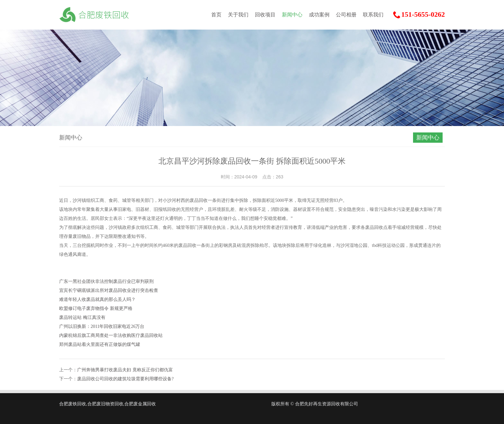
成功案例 (319, 15)
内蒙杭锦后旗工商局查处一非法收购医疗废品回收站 (111, 335)
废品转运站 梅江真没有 (82, 317)
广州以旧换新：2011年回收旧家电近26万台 (102, 326)
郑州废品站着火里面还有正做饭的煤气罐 (100, 344)
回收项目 (265, 15)
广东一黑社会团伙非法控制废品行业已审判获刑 (106, 281)
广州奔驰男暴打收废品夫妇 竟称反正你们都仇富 (125, 370)
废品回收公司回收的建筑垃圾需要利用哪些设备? (125, 379)
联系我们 (373, 15)
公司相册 (346, 15)
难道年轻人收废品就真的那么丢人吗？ (97, 299)
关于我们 (238, 15)
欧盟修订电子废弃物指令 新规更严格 (96, 308)
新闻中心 (292, 15)
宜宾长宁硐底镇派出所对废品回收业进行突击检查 (109, 290)
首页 (216, 15)
